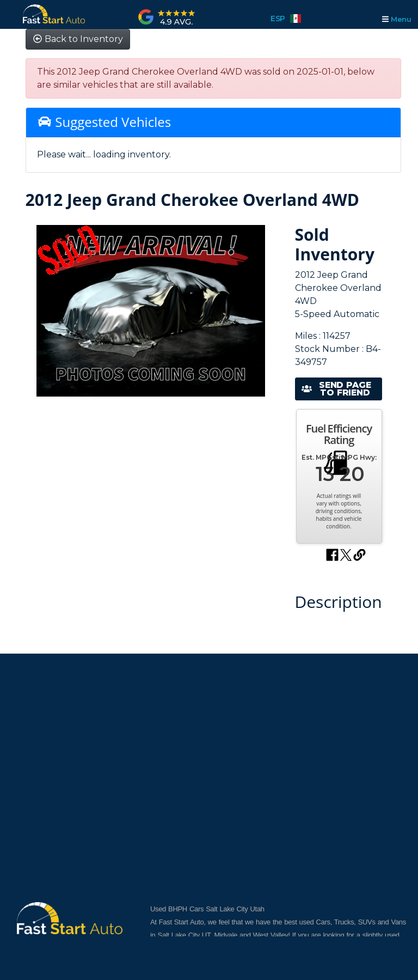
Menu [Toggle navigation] (396, 19)
